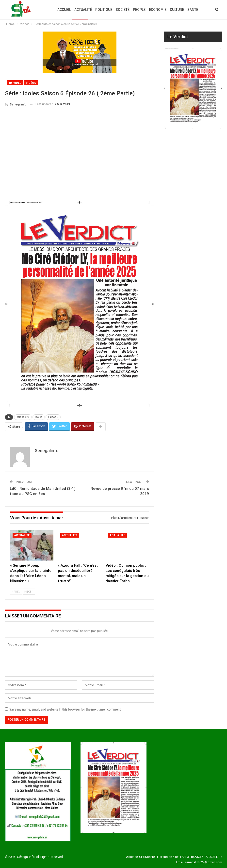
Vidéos (31, 83)
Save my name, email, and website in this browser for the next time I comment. (65, 709)
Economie (158, 10)
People (139, 10)
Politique (104, 10)
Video (15, 83)
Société (123, 10)
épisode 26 (23, 417)
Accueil (64, 10)
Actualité (83, 10)
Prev (16, 591)
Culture (177, 10)
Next (29, 591)
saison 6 (53, 417)
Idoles (39, 417)
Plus (192, 10)
